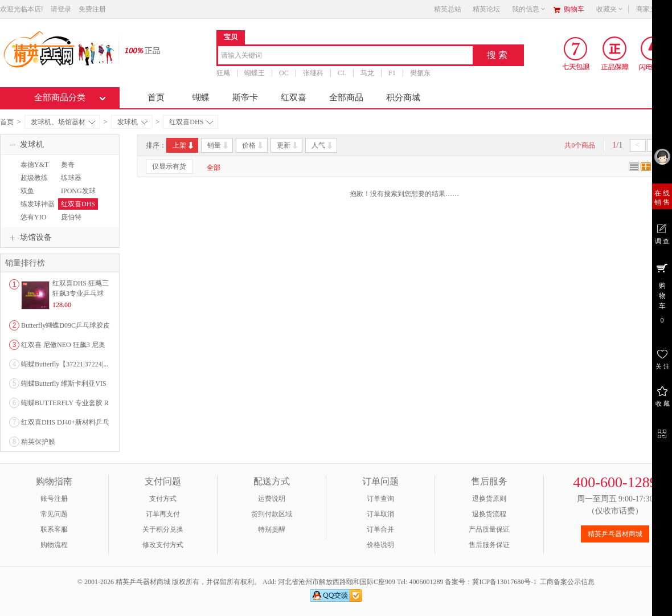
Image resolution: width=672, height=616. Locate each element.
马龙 (367, 73)
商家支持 (653, 9)
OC (284, 73)
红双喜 (294, 97)
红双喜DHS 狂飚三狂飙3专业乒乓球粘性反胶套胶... (81, 293)
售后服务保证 (489, 545)
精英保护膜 (38, 442)
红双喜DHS (191, 122)
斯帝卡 (245, 97)
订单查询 (380, 499)
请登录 (61, 9)
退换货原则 (489, 499)
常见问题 (54, 514)
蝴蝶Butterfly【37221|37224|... (65, 364)
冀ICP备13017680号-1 (504, 582)
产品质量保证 (489, 529)
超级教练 (34, 178)
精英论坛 (486, 9)
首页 (156, 97)
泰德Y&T (34, 165)
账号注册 (54, 499)
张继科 (313, 73)
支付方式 (163, 499)
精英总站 (448, 9)
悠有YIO (33, 217)
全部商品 (346, 97)
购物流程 (54, 545)
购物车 (574, 9)
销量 (218, 145)
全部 (214, 168)
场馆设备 (29, 238)
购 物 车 (662, 293)
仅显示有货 (169, 166)
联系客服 (54, 529)
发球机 (132, 122)
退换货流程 (489, 514)
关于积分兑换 (163, 529)
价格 (253, 145)
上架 (184, 145)
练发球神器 (38, 204)
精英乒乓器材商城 (615, 534)
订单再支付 (163, 514)
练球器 (71, 178)
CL (342, 73)
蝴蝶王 (255, 73)
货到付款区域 (272, 514)
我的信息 (529, 9)
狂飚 (223, 73)
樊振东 (420, 73)
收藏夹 (610, 9)
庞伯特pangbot (70, 222)
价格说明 (380, 545)
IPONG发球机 (77, 196)
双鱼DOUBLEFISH (39, 196)
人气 (323, 145)
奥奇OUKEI (69, 170)
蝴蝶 (201, 97)
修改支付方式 (163, 545)
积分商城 (403, 97)
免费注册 (92, 9)
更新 (288, 145)
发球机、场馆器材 (63, 122)
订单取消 (380, 514)
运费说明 (272, 499)
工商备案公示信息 (567, 582)
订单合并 (380, 529)
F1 (392, 73)
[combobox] (345, 56)
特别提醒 (272, 529)
